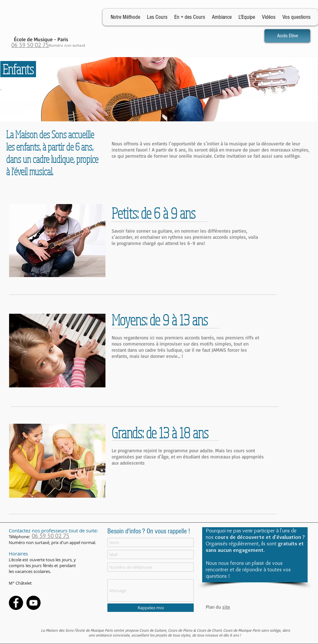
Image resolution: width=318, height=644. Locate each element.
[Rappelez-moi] (151, 608)
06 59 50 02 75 (30, 45)
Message (116, 575)
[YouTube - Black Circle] (33, 603)
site (226, 607)
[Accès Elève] (287, 36)
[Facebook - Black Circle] (16, 603)
